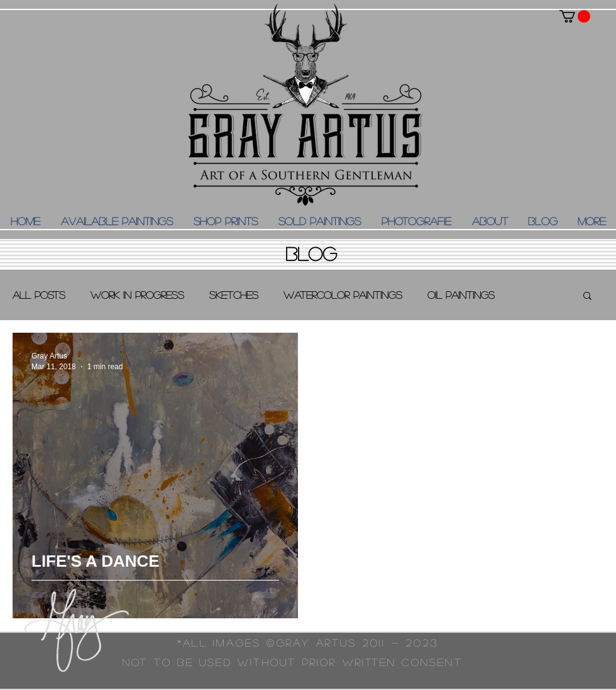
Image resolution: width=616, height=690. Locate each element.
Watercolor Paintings (343, 295)
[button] (575, 16)
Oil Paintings (461, 295)
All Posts (39, 295)
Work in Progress (137, 295)
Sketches (234, 295)
